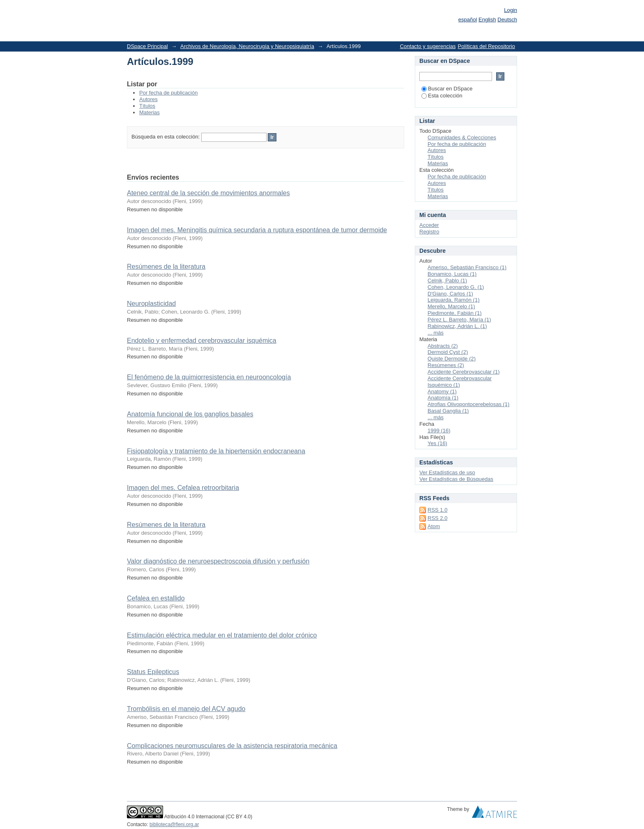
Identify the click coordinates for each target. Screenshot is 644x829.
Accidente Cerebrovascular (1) (464, 372)
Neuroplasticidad (151, 304)
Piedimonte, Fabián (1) (455, 313)
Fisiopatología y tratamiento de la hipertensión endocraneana (216, 451)
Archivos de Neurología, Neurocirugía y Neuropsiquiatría (247, 46)
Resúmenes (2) (446, 365)
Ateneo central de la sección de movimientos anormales (208, 193)
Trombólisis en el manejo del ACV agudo (186, 709)
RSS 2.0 (437, 518)
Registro (429, 232)
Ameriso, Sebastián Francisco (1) (467, 267)
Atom (434, 526)
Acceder (429, 225)
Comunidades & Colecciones (462, 137)
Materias (149, 112)
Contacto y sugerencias (428, 46)
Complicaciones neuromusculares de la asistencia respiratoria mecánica (232, 746)
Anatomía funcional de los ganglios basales (190, 414)
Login (511, 10)
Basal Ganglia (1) (448, 411)
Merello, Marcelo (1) (451, 306)
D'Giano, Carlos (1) (450, 294)
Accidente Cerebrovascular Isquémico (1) (460, 382)
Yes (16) (437, 443)
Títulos (147, 106)
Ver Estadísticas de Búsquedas (456, 479)
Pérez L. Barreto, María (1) (459, 320)
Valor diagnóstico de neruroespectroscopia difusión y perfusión (218, 561)
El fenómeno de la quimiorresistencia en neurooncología (209, 377)
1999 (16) (439, 431)
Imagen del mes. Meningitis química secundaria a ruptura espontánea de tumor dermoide (257, 230)
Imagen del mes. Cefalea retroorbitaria (183, 488)
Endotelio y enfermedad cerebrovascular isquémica (202, 341)
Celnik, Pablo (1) (447, 281)
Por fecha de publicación (168, 93)
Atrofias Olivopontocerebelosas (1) (468, 404)
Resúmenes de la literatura (166, 267)
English (487, 20)
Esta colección (442, 96)
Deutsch (507, 20)
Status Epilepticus (153, 672)
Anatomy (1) (442, 391)
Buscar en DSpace (447, 89)
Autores (148, 99)
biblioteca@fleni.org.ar (174, 824)
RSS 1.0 (437, 510)
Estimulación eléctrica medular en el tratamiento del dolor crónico (222, 635)
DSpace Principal (147, 46)
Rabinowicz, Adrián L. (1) (457, 326)
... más (436, 333)
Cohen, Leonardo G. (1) (456, 287)
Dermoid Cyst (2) (448, 352)
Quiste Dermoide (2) (452, 359)
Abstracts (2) (443, 346)
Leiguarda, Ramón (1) (453, 300)
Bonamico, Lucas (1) (452, 274)
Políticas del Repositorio (486, 46)
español (468, 20)
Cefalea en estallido (156, 598)
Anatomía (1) (443, 398)
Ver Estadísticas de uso (447, 472)
